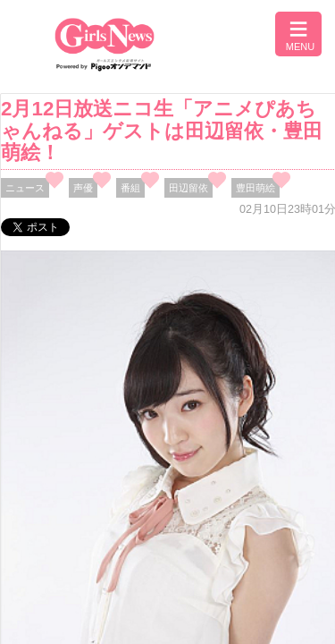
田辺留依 (188, 188)
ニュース (25, 188)
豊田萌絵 (255, 188)
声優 (83, 188)
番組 (130, 188)
